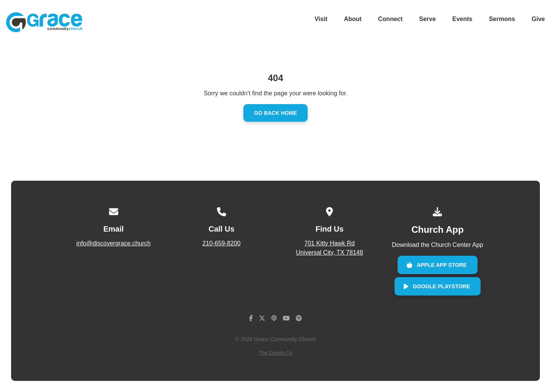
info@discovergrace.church (114, 243)
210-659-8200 (222, 243)
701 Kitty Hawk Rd (329, 249)
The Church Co (276, 353)
